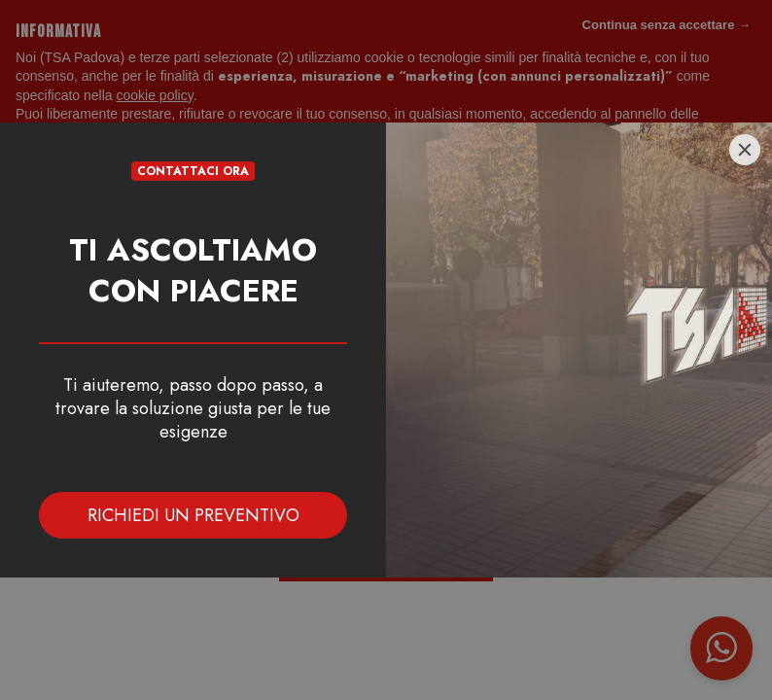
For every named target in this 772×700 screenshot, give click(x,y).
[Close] (745, 150)
